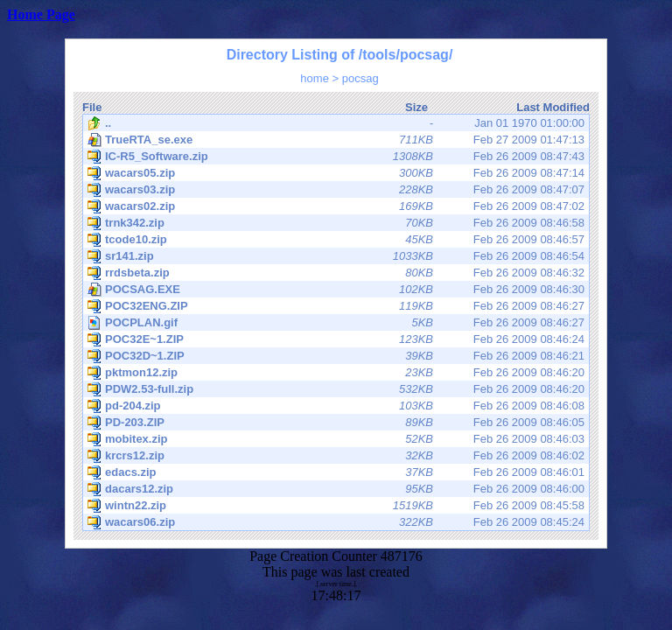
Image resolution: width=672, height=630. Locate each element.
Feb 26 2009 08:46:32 (336, 273)
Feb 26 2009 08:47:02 (336, 206)
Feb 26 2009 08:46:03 (336, 439)
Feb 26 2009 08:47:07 (336, 190)
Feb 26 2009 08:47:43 (336, 157)
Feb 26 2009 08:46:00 (336, 489)
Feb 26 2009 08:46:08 (336, 406)
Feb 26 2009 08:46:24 (336, 339)
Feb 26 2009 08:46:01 (336, 472)
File (92, 107)
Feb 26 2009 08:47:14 (336, 173)
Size (416, 107)
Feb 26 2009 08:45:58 (336, 506)
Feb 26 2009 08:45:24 (336, 522)
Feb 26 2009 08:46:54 (336, 256)
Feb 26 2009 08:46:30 (336, 290)
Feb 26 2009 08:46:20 (336, 373)
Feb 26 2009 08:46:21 (336, 356)
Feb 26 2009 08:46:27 (336, 306)
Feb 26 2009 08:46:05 (336, 423)
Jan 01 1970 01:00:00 (336, 123)
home (315, 78)
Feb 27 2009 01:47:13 (336, 140)
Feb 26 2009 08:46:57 (336, 240)
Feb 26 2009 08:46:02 (336, 456)
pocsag (360, 78)
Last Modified (553, 107)
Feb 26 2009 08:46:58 (336, 223)
